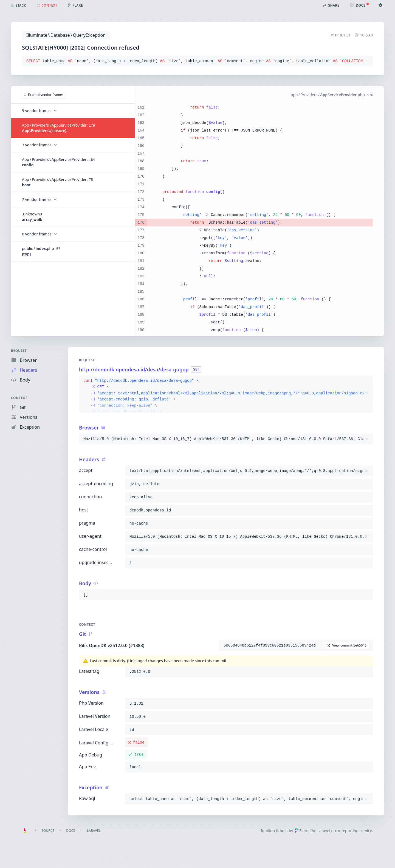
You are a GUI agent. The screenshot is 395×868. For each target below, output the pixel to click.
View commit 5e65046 (347, 645)
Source (48, 831)
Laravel (94, 831)
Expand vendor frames (44, 95)
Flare (301, 831)
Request (19, 351)
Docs (70, 831)
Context (19, 398)
